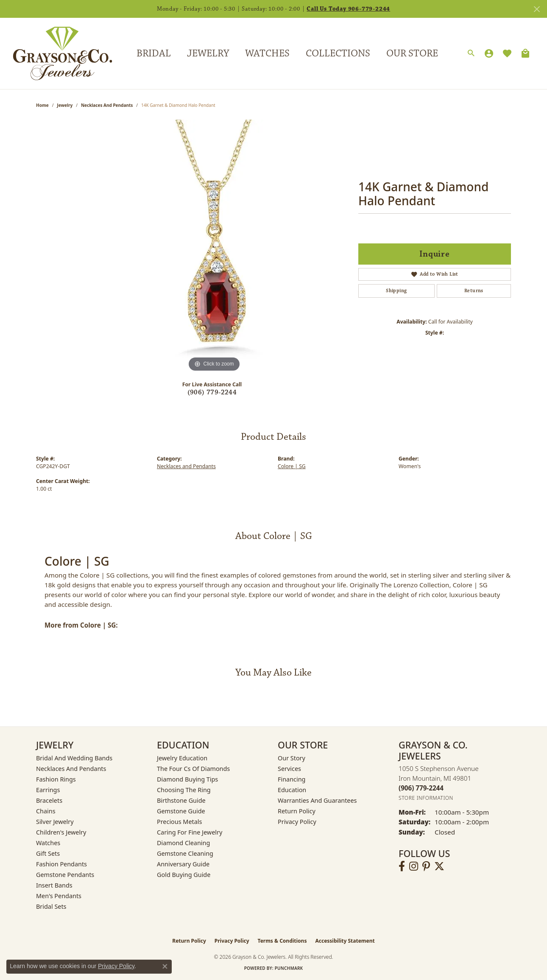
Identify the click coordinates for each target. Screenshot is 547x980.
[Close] (537, 9)
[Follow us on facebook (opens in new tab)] (402, 866)
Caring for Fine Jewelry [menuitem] (190, 832)
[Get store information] (426, 798)
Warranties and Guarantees (317, 800)
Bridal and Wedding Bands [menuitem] (74, 758)
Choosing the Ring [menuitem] (184, 790)
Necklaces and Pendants (107, 105)
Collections (338, 53)
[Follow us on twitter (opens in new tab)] (439, 866)
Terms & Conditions (282, 941)
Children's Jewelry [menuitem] (61, 832)
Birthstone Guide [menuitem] (181, 800)
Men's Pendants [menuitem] (59, 896)
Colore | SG (292, 466)
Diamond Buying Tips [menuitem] (187, 779)
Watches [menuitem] (48, 843)
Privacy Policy (297, 822)
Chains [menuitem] (46, 811)
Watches (267, 53)
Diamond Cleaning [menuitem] (183, 843)
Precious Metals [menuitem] (179, 822)
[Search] (471, 53)
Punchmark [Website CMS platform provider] (289, 968)
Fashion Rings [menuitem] (56, 779)
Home (42, 105)
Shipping (396, 291)
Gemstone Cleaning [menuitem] (185, 853)
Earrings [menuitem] (48, 790)
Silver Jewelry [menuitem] (55, 822)
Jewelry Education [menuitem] (182, 758)
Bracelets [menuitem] (49, 800)
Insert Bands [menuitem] (54, 885)
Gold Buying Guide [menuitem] (184, 875)
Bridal (154, 53)
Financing (292, 779)
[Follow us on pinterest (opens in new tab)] (426, 866)
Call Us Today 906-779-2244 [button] (348, 9)
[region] (214, 247)
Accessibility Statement (345, 941)
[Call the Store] (421, 788)
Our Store (412, 53)
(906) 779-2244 (212, 392)
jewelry (65, 105)
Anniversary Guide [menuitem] (183, 864)
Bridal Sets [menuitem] (51, 906)
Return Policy (297, 811)
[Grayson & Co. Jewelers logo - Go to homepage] (56, 53)
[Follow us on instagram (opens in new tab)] (414, 866)
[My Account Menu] (489, 53)
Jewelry (208, 53)
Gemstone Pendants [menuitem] (65, 875)
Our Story (292, 758)
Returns (474, 291)
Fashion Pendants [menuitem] (61, 864)
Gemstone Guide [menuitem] (181, 811)
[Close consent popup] (165, 966)
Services (289, 769)
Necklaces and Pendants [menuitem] (71, 769)
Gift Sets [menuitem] (48, 853)
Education (292, 790)
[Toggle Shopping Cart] (525, 53)
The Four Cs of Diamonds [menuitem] (193, 769)
